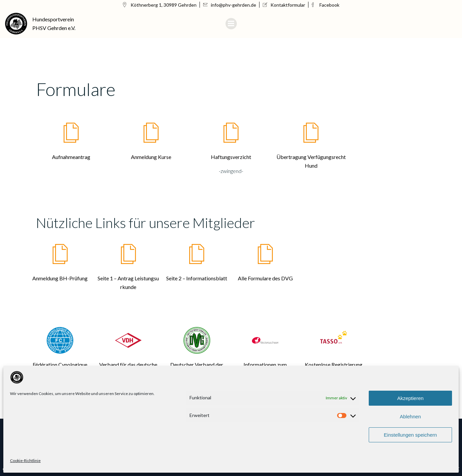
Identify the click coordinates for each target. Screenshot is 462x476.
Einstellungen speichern (410, 435)
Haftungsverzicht (231, 157)
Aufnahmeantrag (71, 157)
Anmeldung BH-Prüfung (60, 278)
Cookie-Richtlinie (25, 460)
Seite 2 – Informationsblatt (197, 278)
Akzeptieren (410, 398)
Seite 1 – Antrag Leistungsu (128, 278)
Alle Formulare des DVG (265, 278)
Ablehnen (410, 416)
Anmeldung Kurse (151, 157)
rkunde (128, 287)
